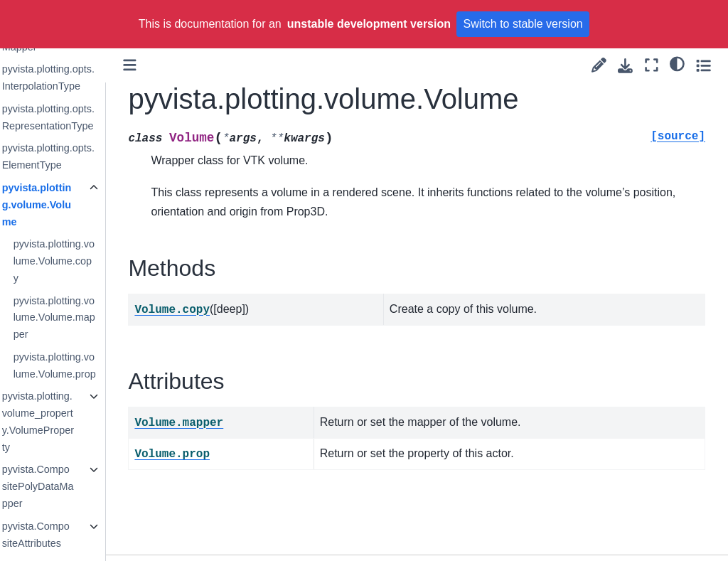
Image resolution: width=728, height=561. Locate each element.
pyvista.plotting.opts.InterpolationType (87, 78)
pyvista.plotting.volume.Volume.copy (93, 261)
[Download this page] (625, 66)
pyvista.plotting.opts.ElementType (87, 156)
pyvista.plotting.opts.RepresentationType (87, 117)
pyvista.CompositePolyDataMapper (77, 486)
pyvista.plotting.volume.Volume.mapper (93, 318)
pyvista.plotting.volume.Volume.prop (94, 365)
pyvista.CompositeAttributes (75, 535)
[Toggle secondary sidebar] (703, 65)
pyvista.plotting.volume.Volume (76, 205)
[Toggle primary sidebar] (170, 65)
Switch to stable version (523, 24)
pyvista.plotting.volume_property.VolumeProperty (77, 421)
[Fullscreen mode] (652, 65)
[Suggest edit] (599, 65)
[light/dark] (677, 63)
